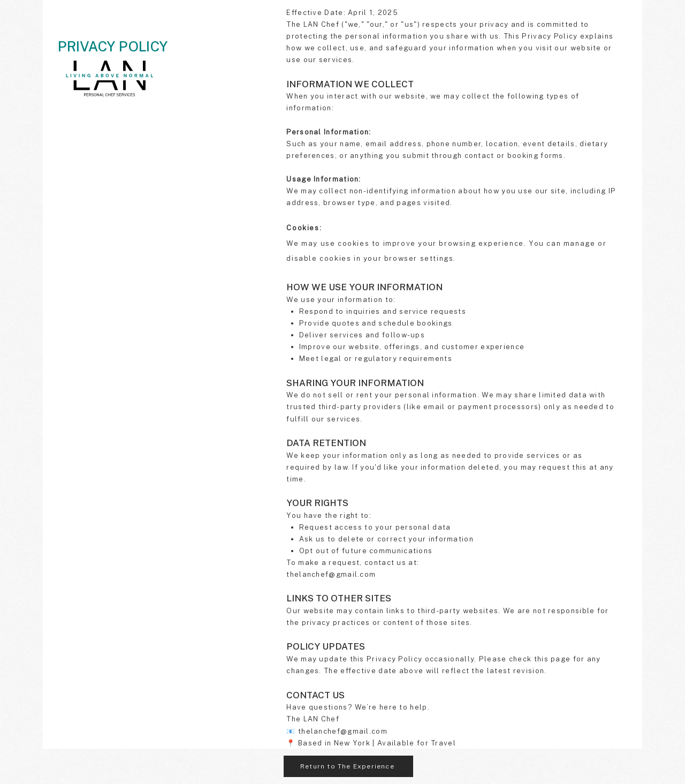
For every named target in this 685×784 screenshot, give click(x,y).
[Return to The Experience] (348, 766)
